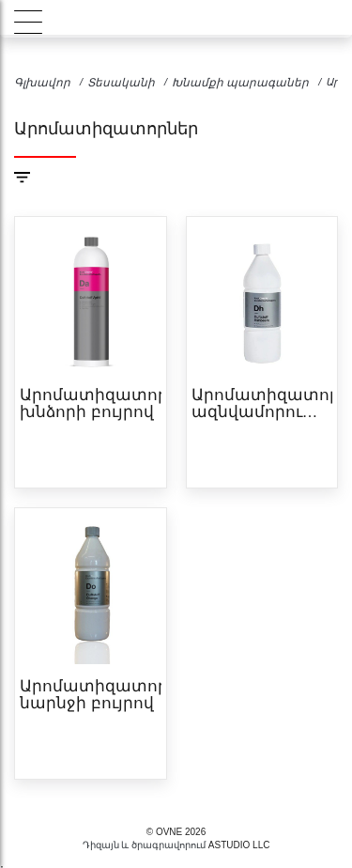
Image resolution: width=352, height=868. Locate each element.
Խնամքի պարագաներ (240, 83)
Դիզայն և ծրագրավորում (145, 845)
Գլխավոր (42, 83)
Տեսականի (121, 83)
